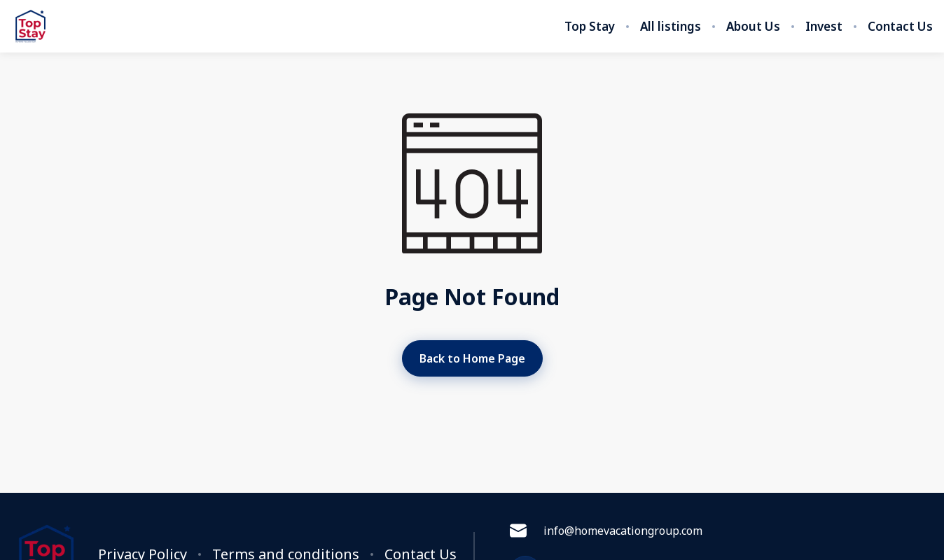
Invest (824, 27)
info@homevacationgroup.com (606, 531)
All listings (671, 27)
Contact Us (900, 27)
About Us (753, 27)
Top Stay (590, 27)
